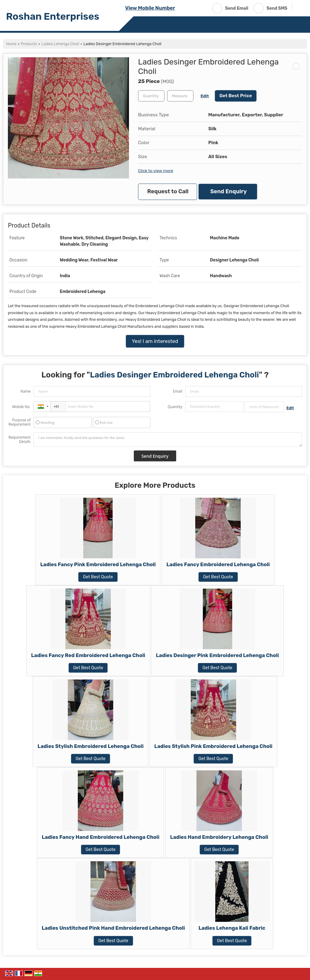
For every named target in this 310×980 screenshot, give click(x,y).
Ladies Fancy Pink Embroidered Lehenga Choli (98, 564)
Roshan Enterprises (53, 16)
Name (25, 391)
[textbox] (180, 96)
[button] (150, 8)
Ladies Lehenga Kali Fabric (232, 928)
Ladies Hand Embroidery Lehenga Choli (219, 837)
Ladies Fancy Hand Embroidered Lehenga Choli (101, 837)
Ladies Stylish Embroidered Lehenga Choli (91, 746)
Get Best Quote (98, 577)
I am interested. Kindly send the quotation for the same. (168, 440)
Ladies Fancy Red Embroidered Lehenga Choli (88, 655)
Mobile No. (21, 407)
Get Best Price (236, 96)
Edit (205, 96)
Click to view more (156, 171)
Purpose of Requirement (20, 422)
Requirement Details (20, 440)
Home (11, 44)
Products (29, 44)
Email (178, 391)
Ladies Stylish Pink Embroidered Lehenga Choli (213, 746)
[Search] (299, 7)
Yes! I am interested (155, 341)
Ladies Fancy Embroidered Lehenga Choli (218, 564)
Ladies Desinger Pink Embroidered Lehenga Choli (217, 655)
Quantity (175, 407)
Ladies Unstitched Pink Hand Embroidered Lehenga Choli (113, 928)
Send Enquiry (229, 191)
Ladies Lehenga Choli (60, 44)
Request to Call (168, 191)
